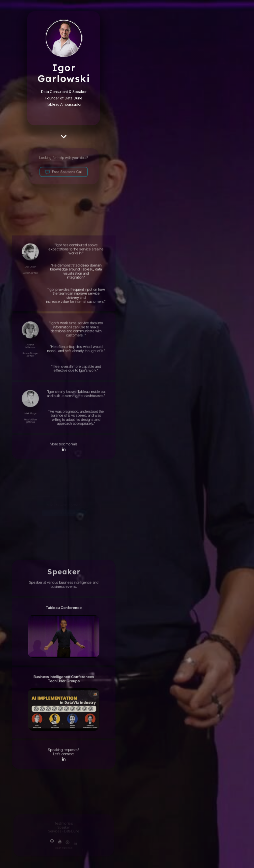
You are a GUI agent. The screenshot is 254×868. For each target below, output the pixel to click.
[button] (64, 138)
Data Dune (73, 100)
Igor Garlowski (64, 75)
